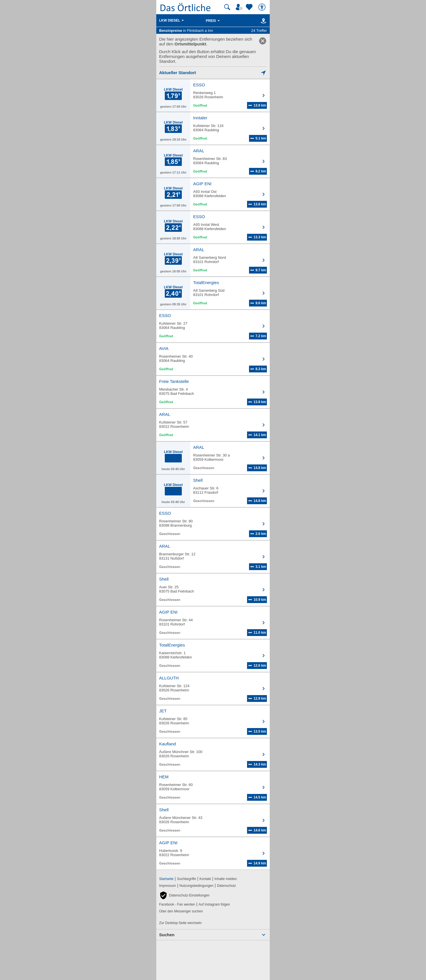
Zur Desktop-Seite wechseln (180, 923)
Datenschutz (226, 886)
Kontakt (205, 879)
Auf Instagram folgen (214, 904)
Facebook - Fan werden (177, 904)
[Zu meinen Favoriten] (250, 7)
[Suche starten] (227, 7)
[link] (263, 41)
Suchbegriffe (186, 879)
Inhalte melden (226, 879)
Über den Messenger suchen (181, 911)
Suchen (167, 935)
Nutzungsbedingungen (197, 886)
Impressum (167, 886)
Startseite (166, 879)
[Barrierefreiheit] (263, 7)
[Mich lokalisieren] (213, 73)
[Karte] (262, 21)
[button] (184, 895)
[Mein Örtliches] (240, 7)
